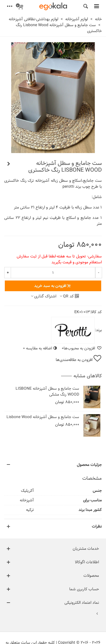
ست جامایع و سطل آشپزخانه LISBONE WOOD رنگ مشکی (47, 392)
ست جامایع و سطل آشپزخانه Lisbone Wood (43, 417)
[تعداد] (53, 273)
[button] (53, 147)
